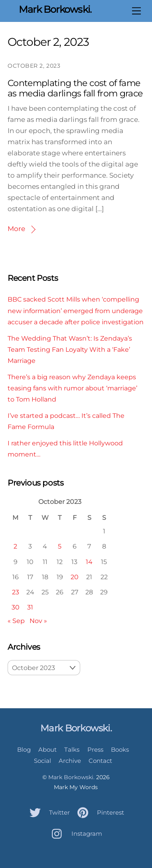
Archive (70, 761)
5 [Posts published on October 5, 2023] (60, 546)
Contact (100, 761)
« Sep (16, 621)
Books (120, 749)
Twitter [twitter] (48, 812)
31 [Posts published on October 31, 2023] (30, 607)
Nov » (38, 621)
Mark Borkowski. (71, 777)
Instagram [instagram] (75, 834)
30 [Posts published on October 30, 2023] (16, 607)
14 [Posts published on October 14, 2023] (89, 562)
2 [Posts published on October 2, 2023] (15, 546)
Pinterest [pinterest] (99, 812)
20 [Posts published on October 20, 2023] (75, 577)
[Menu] (136, 11)
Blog (24, 749)
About (47, 749)
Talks (72, 749)
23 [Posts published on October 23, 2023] (16, 592)
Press (95, 749)
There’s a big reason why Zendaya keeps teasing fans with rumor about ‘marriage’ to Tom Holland (72, 388)
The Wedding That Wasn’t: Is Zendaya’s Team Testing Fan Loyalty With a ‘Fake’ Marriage (70, 349)
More (16, 229)
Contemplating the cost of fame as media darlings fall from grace (75, 88)
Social (42, 761)
